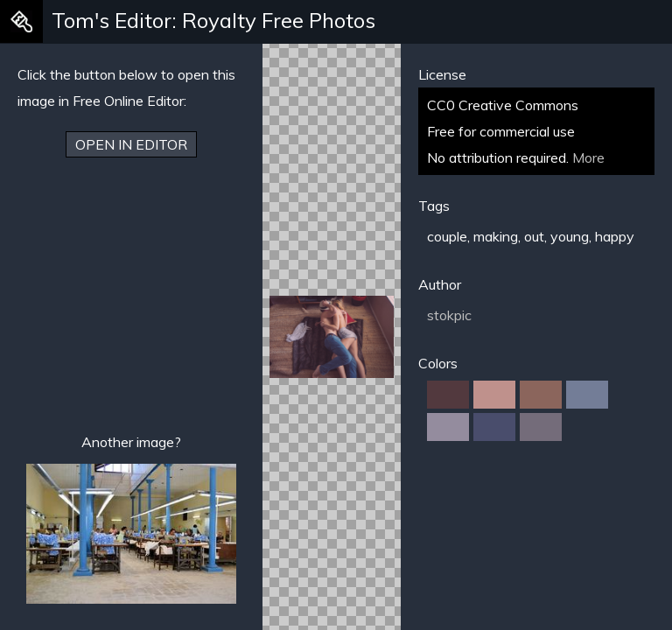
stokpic (449, 315)
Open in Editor (131, 144)
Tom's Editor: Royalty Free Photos (213, 20)
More (588, 157)
